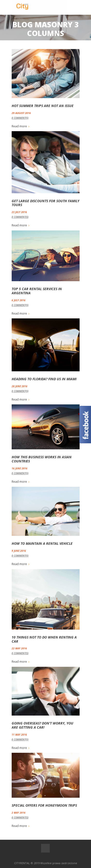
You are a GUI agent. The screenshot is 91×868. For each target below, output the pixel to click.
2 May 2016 (19, 813)
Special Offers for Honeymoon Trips (44, 805)
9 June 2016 (19, 551)
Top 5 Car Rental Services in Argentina (37, 291)
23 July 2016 (19, 212)
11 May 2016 (19, 735)
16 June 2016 (20, 468)
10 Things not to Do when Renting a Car (44, 639)
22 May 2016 (19, 648)
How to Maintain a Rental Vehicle (42, 543)
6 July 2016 (19, 300)
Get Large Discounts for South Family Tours (45, 203)
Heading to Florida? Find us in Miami (44, 379)
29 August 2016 (21, 113)
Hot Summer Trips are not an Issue (43, 106)
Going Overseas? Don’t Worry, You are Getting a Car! (42, 725)
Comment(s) (20, 118)
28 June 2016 (20, 386)
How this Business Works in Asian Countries (42, 459)
